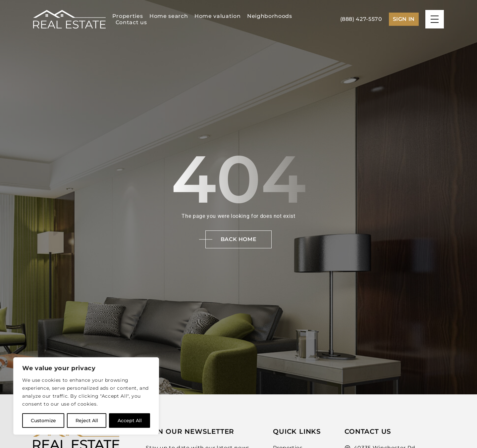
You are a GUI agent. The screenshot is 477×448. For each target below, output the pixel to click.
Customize (43, 421)
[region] (86, 396)
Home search (169, 16)
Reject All (87, 421)
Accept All (130, 421)
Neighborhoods (269, 16)
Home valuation (217, 16)
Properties (128, 16)
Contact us (131, 22)
